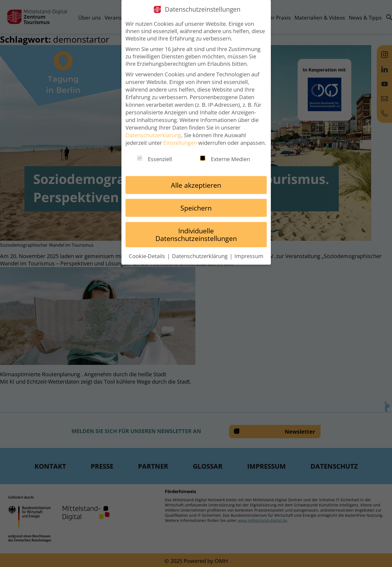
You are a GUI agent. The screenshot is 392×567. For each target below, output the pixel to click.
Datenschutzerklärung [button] (200, 256)
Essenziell (154, 159)
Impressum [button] (249, 256)
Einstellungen (180, 143)
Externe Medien (225, 159)
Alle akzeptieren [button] (196, 185)
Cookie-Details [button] (148, 256)
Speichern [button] (196, 208)
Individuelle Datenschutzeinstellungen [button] (196, 234)
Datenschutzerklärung (153, 135)
